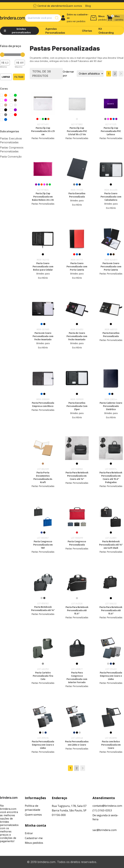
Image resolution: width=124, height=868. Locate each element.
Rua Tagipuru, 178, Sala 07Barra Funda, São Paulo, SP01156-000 (69, 810)
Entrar (29, 833)
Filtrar (19, 77)
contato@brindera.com (107, 806)
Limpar (6, 77)
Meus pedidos (34, 843)
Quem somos (33, 815)
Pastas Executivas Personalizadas (11, 140)
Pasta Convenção (11, 157)
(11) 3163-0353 (102, 810)
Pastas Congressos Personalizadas (12, 149)
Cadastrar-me (34, 838)
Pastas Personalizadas (43, 138)
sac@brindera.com (105, 830)
